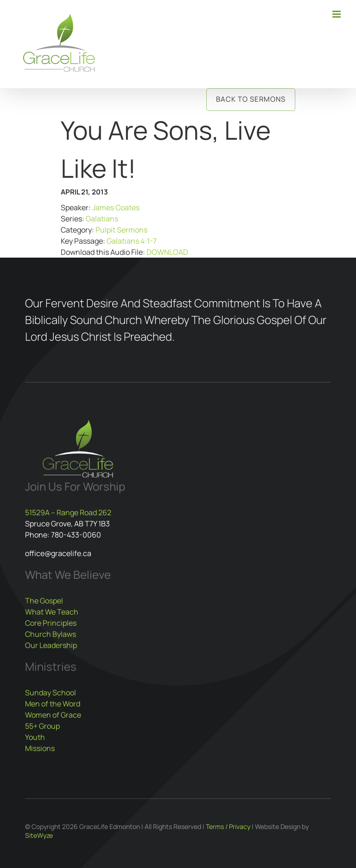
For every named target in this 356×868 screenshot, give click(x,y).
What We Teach (52, 612)
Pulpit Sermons (121, 230)
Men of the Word (53, 704)
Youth (35, 737)
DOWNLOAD (167, 252)
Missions (40, 748)
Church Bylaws (51, 634)
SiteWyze (39, 835)
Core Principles (51, 623)
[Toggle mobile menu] (337, 14)
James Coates (116, 207)
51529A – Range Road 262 (68, 512)
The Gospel (44, 601)
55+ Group (42, 726)
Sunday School (51, 693)
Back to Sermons (251, 99)
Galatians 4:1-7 (132, 241)
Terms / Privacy (228, 826)
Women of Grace (53, 715)
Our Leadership (51, 645)
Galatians (102, 219)
